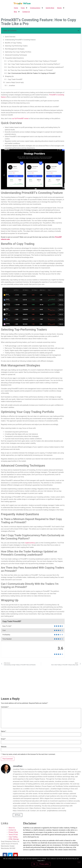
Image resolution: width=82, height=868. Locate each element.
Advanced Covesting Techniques (16, 55)
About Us (12, 828)
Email (3, 739)
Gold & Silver (50, 8)
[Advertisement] (41, 681)
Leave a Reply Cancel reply (15, 82)
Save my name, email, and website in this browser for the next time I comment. (29, 754)
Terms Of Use (13, 835)
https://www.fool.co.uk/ (21, 811)
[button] (78, 31)
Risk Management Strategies (15, 49)
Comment (5, 707)
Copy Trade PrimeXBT (15, 79)
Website (4, 747)
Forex (23, 8)
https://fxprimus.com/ (21, 808)
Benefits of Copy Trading (13, 43)
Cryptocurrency (35, 8)
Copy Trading (13, 837)
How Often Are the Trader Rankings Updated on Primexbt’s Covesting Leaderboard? (36, 67)
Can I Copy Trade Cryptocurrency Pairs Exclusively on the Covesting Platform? (34, 64)
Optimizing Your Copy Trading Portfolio (18, 52)
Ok (34, 864)
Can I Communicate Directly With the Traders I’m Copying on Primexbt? (32, 73)
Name (4, 731)
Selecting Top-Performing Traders (16, 46)
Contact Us (26, 12)
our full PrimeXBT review (20, 119)
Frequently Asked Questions (14, 58)
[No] (79, 862)
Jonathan (12, 86)
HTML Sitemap (14, 839)
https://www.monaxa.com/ (52, 808)
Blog (15, 12)
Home (16, 8)
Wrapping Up (9, 76)
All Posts (18, 815)
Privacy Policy (13, 832)
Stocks (59, 8)
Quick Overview (10, 37)
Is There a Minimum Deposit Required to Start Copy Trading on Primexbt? (32, 61)
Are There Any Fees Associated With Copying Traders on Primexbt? (30, 70)
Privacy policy (44, 864)
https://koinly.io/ (35, 808)
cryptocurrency (30, 543)
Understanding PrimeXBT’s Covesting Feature (20, 40)
